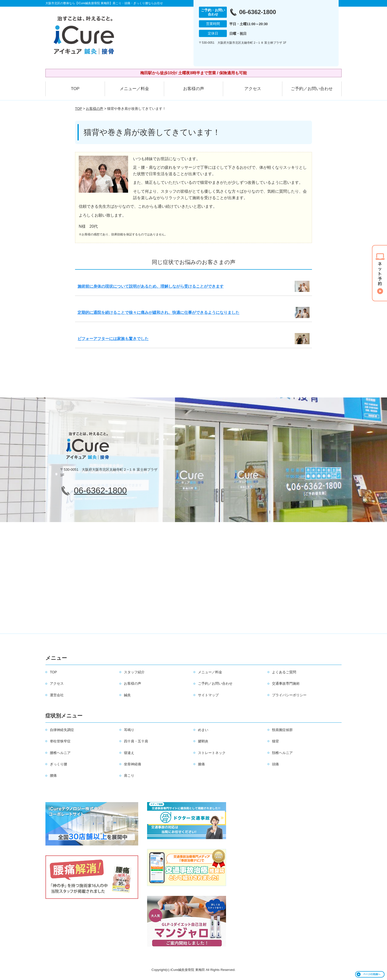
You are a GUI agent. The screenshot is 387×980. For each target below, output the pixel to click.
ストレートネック (212, 753)
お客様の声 (194, 89)
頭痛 (275, 764)
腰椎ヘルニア (60, 753)
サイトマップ (208, 695)
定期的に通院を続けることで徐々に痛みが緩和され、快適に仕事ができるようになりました (158, 312)
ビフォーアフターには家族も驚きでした (113, 339)
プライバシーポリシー (289, 695)
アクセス (253, 89)
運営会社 (57, 695)
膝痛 (201, 764)
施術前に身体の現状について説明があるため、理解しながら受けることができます (151, 286)
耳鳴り (129, 730)
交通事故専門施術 (286, 683)
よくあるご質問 (284, 672)
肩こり (129, 775)
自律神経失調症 (62, 730)
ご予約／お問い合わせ (312, 89)
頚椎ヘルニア (282, 753)
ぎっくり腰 (58, 764)
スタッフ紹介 (134, 672)
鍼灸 (127, 695)
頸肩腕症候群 (282, 730)
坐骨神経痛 (133, 764)
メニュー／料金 (134, 89)
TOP (75, 89)
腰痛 (53, 775)
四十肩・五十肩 (136, 741)
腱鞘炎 (203, 741)
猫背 (275, 741)
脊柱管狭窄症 (60, 741)
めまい (203, 730)
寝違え (129, 753)
